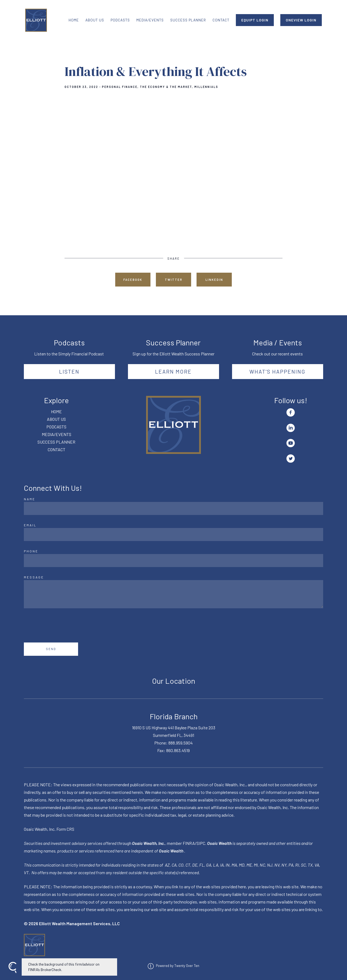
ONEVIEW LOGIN (301, 20)
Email (30, 525)
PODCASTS (120, 20)
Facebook (133, 280)
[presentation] (65, 625)
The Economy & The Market (166, 87)
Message (34, 577)
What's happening (277, 371)
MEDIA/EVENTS (150, 20)
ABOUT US (95, 20)
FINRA (189, 843)
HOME (74, 20)
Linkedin (214, 280)
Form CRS (65, 829)
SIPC (201, 843)
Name (30, 499)
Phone (31, 551)
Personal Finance (120, 87)
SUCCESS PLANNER (188, 20)
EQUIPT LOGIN (255, 20)
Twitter (174, 280)
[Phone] (173, 561)
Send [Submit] (51, 649)
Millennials (206, 87)
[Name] (173, 508)
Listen (69, 371)
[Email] (173, 534)
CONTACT (221, 20)
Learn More (173, 371)
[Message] (173, 594)
